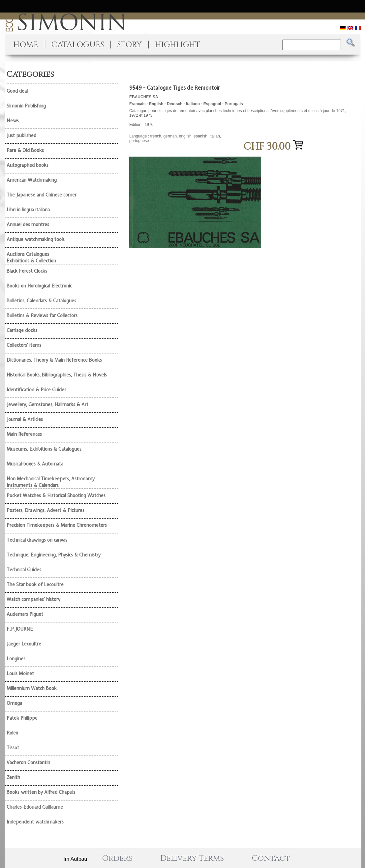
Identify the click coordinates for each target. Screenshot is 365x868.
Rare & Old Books (25, 150)
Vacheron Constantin (28, 763)
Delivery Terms (192, 858)
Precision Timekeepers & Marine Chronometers (57, 525)
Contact (271, 858)
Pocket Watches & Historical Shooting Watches (56, 495)
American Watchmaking (32, 180)
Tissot (13, 748)
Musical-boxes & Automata (35, 464)
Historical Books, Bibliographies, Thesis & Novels (57, 375)
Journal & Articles (25, 419)
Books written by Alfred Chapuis (41, 792)
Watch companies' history (33, 599)
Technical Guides (24, 570)
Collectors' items (24, 345)
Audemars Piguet (25, 614)
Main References (24, 434)
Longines (16, 659)
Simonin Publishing (26, 106)
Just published (21, 135)
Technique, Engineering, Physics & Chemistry (54, 555)
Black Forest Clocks (27, 271)
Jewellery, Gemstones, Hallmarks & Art (47, 404)
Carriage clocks (22, 330)
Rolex (12, 733)
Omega (14, 703)
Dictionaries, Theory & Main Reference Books (54, 360)
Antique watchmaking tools (36, 239)
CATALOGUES (78, 45)
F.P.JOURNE (20, 629)
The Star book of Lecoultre (35, 584)
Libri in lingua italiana (28, 210)
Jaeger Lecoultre (24, 644)
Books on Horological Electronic (39, 286)
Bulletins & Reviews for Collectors (42, 315)
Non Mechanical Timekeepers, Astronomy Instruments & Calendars (51, 482)
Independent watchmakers (35, 822)
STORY (129, 45)
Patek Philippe (22, 718)
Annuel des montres (28, 224)
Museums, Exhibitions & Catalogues (44, 449)
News (13, 121)
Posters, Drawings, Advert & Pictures (46, 510)
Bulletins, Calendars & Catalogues (41, 301)
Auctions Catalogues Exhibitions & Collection (31, 257)
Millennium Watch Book (32, 688)
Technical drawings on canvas (37, 540)
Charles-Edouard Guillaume (35, 807)
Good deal (17, 91)
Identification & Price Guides (36, 390)
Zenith (13, 777)
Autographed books (28, 165)
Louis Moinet (20, 673)
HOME (26, 45)
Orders (117, 858)
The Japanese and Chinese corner (42, 195)
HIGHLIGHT (178, 45)
